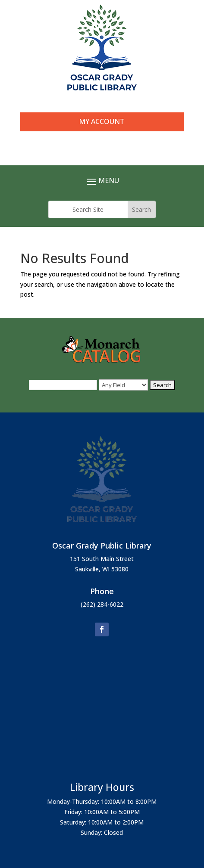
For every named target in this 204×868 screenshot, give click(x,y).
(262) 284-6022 (102, 604)
